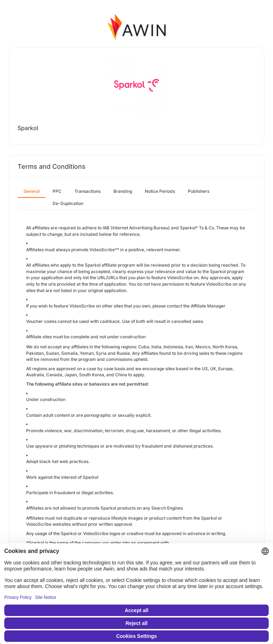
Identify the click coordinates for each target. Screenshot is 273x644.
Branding (123, 191)
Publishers (199, 191)
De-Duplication (68, 203)
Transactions (87, 191)
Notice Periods (160, 191)
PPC (57, 191)
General (32, 191)
